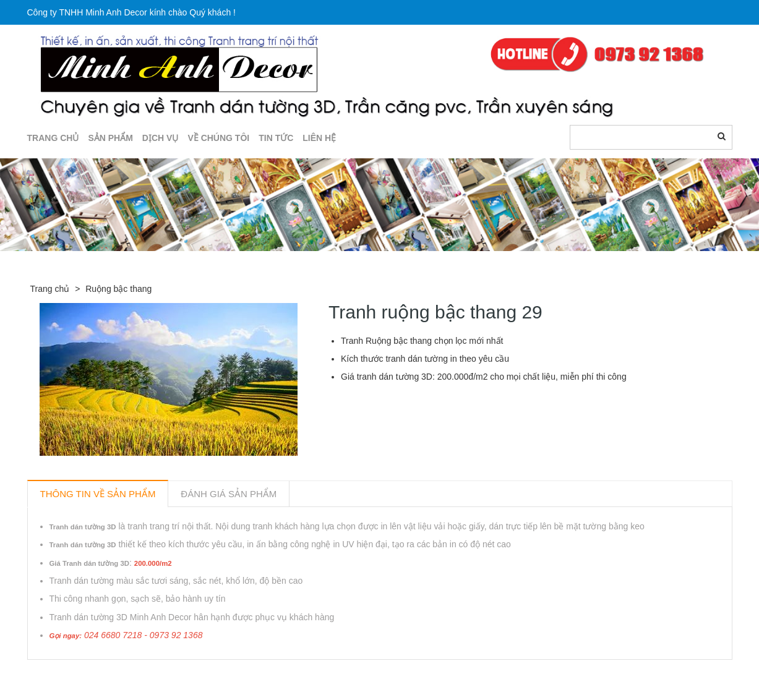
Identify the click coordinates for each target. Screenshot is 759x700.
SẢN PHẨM (110, 138)
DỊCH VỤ (161, 138)
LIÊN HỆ (319, 138)
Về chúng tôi (218, 138)
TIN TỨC (276, 138)
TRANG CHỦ (53, 138)
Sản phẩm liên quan (94, 674)
